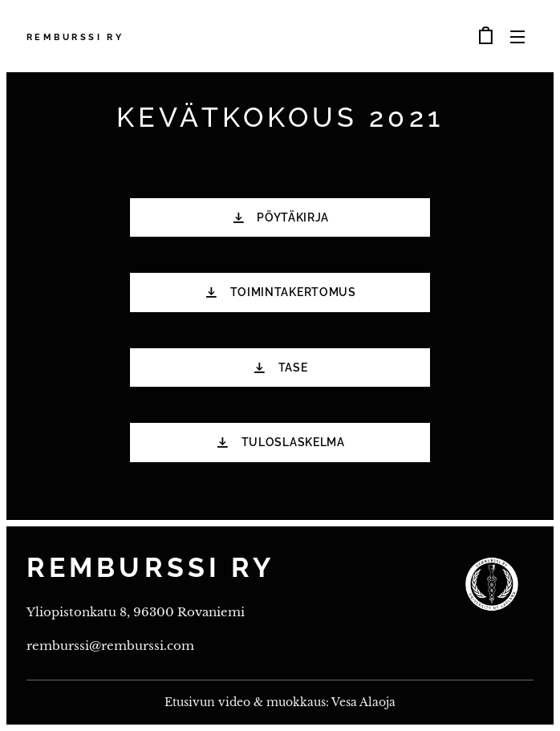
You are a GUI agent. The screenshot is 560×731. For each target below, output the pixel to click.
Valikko (517, 37)
